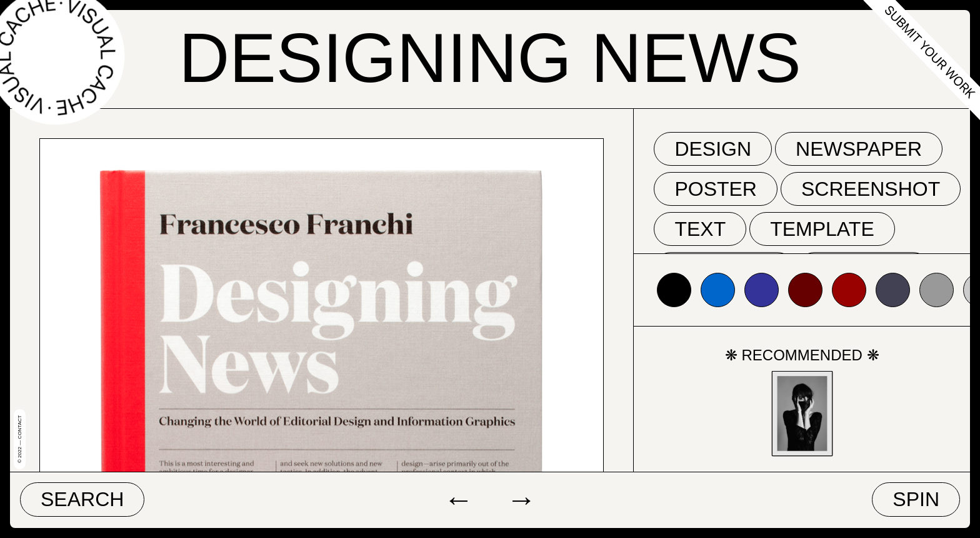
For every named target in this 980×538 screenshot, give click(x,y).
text (700, 229)
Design (713, 149)
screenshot (871, 189)
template (822, 229)
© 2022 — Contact (20, 439)
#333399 (762, 290)
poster (716, 189)
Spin (916, 499)
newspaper (859, 149)
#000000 (674, 290)
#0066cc (718, 290)
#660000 (805, 290)
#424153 (893, 290)
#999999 (937, 290)
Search (82, 499)
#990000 (849, 290)
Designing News (490, 58)
